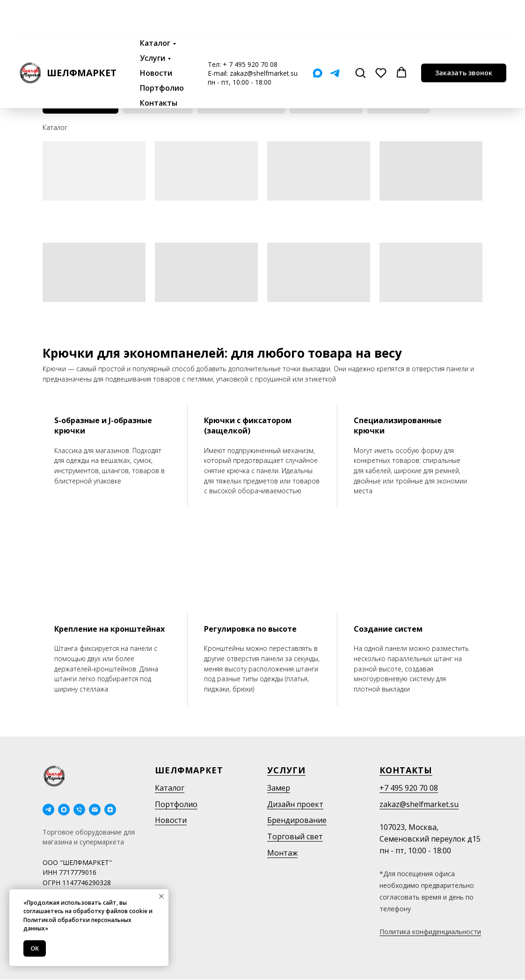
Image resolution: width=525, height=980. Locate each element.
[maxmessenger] (64, 810)
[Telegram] (335, 35)
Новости (156, 35)
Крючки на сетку (400, 105)
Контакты (159, 65)
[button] (360, 35)
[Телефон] (79, 810)
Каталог (155, 5)
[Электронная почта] (95, 810)
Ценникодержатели (327, 105)
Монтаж (282, 853)
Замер (279, 788)
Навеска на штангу (158, 105)
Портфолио (162, 50)
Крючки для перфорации (242, 105)
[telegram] (48, 810)
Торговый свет (295, 837)
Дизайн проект (295, 804)
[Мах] (317, 35)
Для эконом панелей (81, 105)
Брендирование (297, 821)
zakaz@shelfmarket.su (264, 35)
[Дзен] (110, 810)
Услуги (153, 20)
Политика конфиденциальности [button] (430, 932)
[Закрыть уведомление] (161, 896)
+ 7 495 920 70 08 (250, 26)
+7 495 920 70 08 (409, 788)
